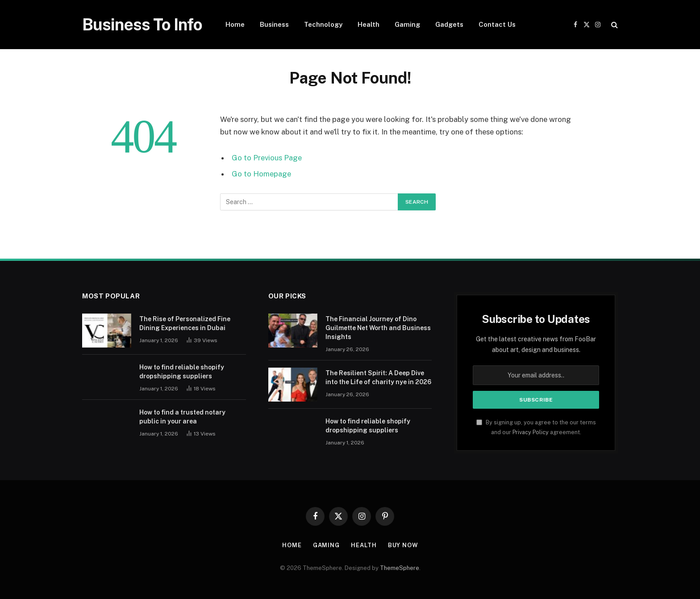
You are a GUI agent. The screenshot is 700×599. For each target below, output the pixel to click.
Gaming (407, 24)
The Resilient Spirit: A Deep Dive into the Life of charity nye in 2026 (378, 377)
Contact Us (497, 24)
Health (369, 24)
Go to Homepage (261, 174)
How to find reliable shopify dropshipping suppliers (182, 372)
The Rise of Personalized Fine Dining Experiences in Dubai (185, 323)
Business (274, 24)
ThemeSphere (400, 568)
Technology (323, 24)
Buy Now (403, 545)
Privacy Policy (531, 432)
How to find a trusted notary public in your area (182, 417)
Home (235, 24)
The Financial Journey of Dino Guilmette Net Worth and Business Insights (378, 328)
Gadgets (449, 24)
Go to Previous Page (267, 158)
